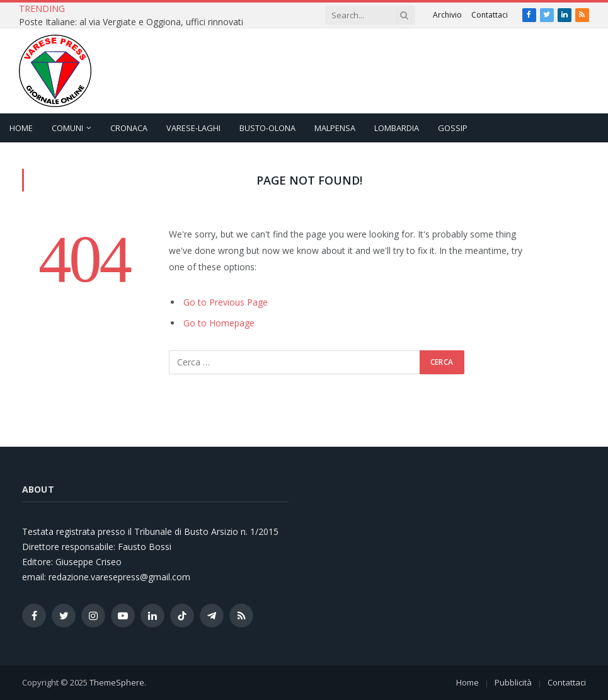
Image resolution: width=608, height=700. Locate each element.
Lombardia (397, 128)
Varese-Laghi (193, 128)
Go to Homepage (219, 323)
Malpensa (335, 128)
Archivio (447, 15)
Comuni (67, 128)
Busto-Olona (267, 128)
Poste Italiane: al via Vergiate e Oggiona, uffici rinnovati (131, 22)
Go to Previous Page (226, 302)
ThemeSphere (117, 682)
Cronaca (129, 128)
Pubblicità (513, 682)
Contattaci (490, 15)
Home (21, 128)
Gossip (453, 128)
